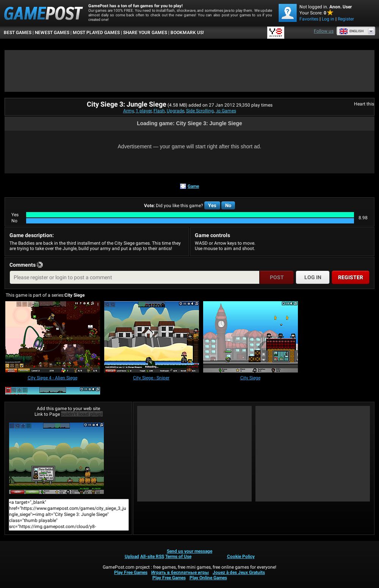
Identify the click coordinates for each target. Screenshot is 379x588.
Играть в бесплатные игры (180, 572)
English (351, 31)
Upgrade (175, 111)
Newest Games (52, 33)
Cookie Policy (241, 557)
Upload (132, 557)
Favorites (309, 19)
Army (128, 111)
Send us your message (189, 551)
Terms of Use (178, 557)
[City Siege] (251, 337)
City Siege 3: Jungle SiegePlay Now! (56, 458)
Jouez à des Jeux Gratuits (239, 572)
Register (346, 19)
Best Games (18, 33)
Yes (212, 205)
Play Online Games (208, 578)
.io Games (226, 111)
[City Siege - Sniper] (152, 337)
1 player (144, 111)
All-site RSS (152, 557)
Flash (159, 111)
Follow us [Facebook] (324, 31)
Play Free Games (131, 572)
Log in (328, 19)
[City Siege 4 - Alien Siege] (53, 337)
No (228, 205)
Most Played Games (96, 33)
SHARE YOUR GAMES (145, 33)
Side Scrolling (200, 111)
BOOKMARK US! (187, 33)
